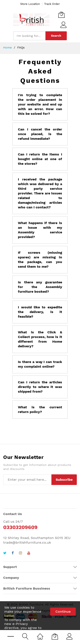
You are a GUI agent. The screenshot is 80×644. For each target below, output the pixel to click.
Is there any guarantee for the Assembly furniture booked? (40, 287)
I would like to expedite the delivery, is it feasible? (40, 312)
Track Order (52, 4)
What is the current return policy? (40, 409)
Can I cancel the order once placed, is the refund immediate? (40, 134)
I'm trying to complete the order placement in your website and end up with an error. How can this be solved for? (40, 104)
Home (8, 47)
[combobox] (29, 36)
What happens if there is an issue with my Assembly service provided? (40, 230)
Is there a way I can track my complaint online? (40, 364)
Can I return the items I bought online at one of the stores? (40, 159)
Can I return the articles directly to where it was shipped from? (40, 387)
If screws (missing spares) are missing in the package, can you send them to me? (40, 260)
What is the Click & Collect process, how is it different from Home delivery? (40, 339)
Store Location (30, 4)
